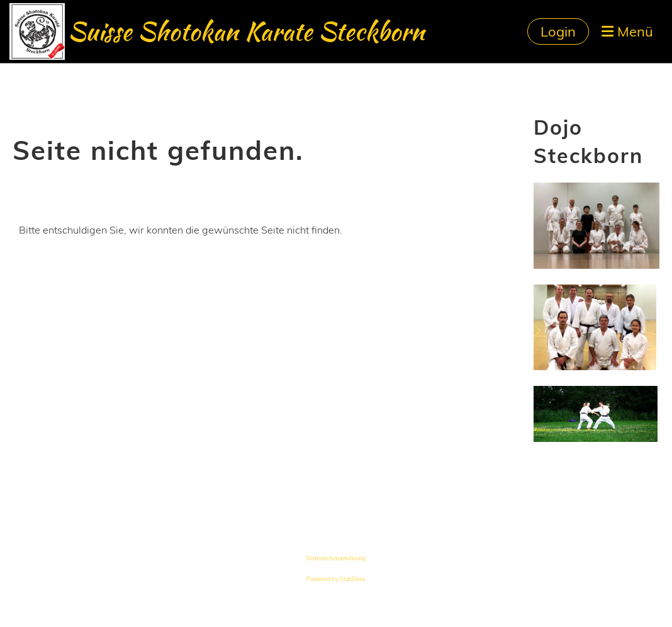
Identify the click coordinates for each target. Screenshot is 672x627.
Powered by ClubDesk (336, 579)
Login (558, 31)
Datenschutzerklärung (336, 558)
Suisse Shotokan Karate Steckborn (246, 31)
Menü (627, 31)
